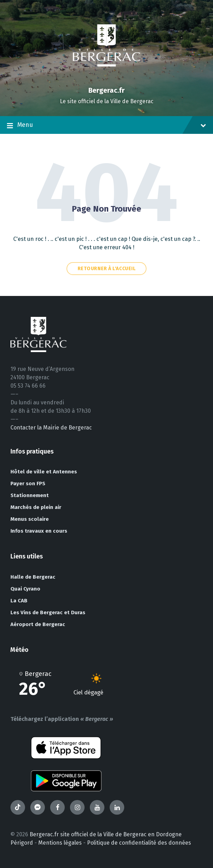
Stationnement (30, 495)
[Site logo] (106, 78)
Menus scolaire (30, 519)
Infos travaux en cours (39, 531)
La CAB (19, 601)
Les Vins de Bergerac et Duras (48, 612)
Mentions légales (60, 843)
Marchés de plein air (36, 507)
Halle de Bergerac (33, 577)
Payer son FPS (28, 484)
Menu (106, 125)
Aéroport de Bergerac (38, 624)
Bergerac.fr (106, 90)
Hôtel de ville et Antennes (44, 472)
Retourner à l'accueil (107, 269)
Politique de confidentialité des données (139, 843)
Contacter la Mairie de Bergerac (51, 428)
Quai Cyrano (25, 589)
